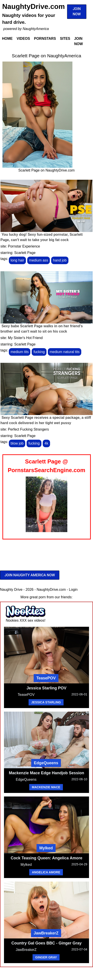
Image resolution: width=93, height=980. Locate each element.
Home (7, 39)
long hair (17, 260)
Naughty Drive (11, 590)
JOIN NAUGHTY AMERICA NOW (30, 575)
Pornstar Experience (24, 246)
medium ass (39, 260)
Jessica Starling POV (46, 688)
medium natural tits (65, 352)
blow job (17, 443)
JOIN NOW (77, 11)
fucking (39, 352)
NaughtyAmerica (36, 29)
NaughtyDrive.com (34, 6)
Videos (23, 39)
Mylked (46, 848)
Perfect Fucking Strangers (28, 429)
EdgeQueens (46, 763)
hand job (60, 260)
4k (46, 443)
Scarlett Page (25, 253)
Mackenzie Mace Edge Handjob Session (46, 773)
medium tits (20, 352)
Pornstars (45, 39)
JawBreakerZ (46, 933)
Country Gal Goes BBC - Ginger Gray (46, 943)
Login (73, 590)
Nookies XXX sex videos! (26, 620)
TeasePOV (46, 678)
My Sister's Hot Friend (25, 338)
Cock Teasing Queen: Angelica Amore (46, 858)
